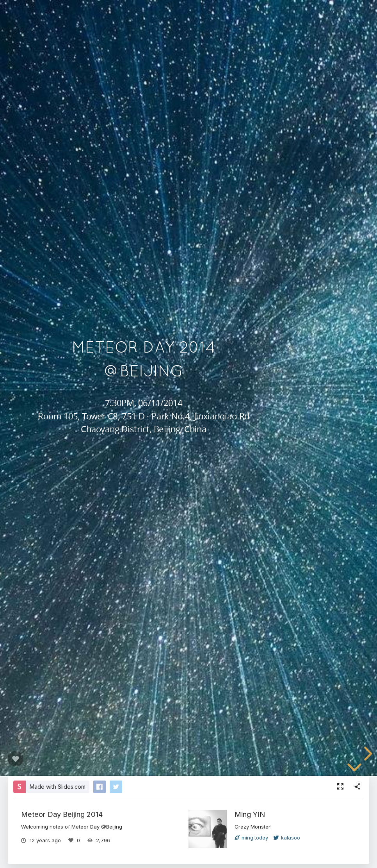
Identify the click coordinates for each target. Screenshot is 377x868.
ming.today (251, 838)
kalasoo (287, 838)
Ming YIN (250, 814)
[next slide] (367, 754)
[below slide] (354, 769)
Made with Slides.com (58, 787)
